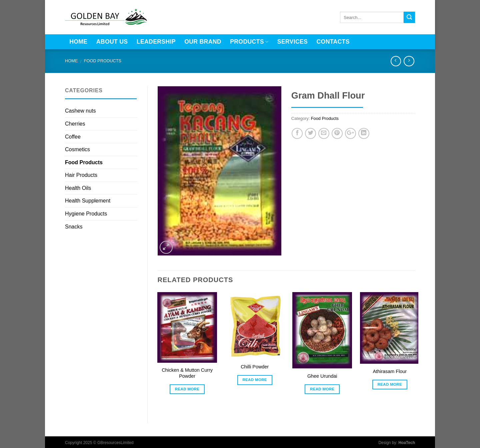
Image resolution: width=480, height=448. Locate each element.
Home (78, 42)
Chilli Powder (255, 367)
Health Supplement (88, 201)
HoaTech (407, 443)
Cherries (75, 124)
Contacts (333, 42)
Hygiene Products (86, 214)
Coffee (73, 137)
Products (249, 42)
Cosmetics (77, 149)
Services (292, 42)
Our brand (203, 42)
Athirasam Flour (390, 371)
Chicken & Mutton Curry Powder (187, 373)
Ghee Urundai (322, 376)
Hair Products (81, 175)
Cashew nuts (80, 111)
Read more (187, 389)
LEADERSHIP (156, 42)
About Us (112, 42)
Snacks (74, 227)
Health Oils (78, 188)
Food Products (103, 61)
